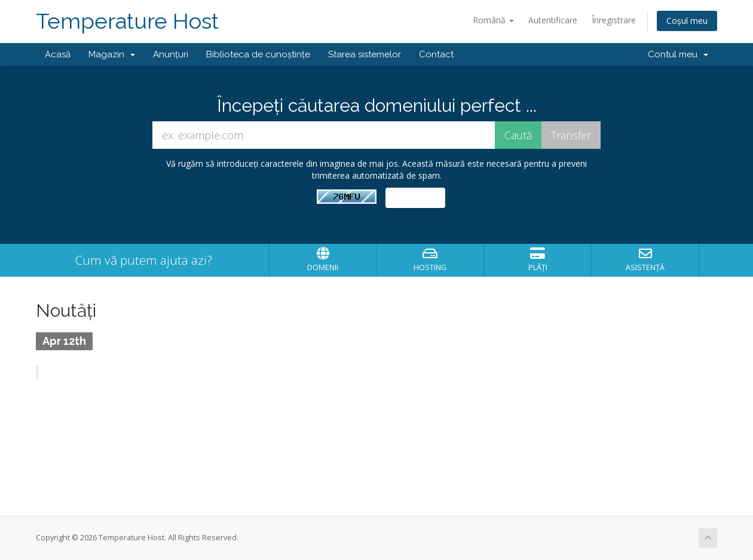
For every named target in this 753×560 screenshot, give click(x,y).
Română (493, 20)
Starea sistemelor (365, 54)
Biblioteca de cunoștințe (258, 54)
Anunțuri (171, 54)
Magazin (112, 54)
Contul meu (678, 54)
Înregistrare (614, 20)
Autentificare (553, 20)
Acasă (58, 54)
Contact (436, 54)
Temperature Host (127, 21)
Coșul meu (687, 21)
